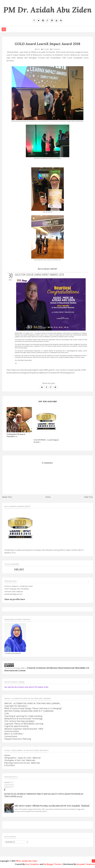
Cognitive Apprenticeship (16, 726)
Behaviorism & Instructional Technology (23, 719)
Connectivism (11, 736)
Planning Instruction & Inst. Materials (22, 763)
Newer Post (7, 497)
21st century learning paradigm (19, 721)
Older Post (88, 497)
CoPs (7, 713)
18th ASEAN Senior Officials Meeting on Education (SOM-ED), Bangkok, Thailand (52, 806)
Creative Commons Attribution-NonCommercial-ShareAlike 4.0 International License (47, 669)
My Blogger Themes (52, 864)
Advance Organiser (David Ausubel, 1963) (24, 729)
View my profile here (15, 599)
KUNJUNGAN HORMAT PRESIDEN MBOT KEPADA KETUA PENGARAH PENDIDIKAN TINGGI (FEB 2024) (44, 795)
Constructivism (12, 731)
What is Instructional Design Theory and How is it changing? (33, 708)
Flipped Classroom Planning (18, 739)
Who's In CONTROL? (14, 734)
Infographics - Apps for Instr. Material (22, 758)
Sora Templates (32, 864)
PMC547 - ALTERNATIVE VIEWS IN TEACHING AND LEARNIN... (33, 703)
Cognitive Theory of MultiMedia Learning (24, 724)
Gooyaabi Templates (86, 864)
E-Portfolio (9, 765)
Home (48, 497)
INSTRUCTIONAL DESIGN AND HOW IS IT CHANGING (29, 711)
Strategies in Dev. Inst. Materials (20, 760)
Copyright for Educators (16, 706)
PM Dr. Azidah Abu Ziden (48, 10)
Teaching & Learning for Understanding (23, 716)
